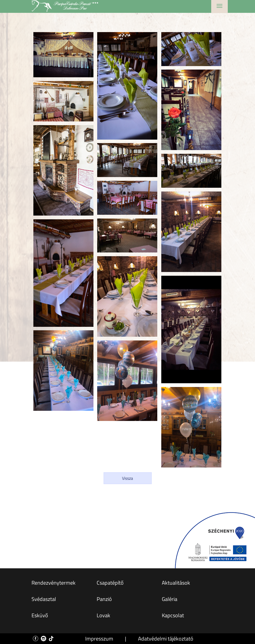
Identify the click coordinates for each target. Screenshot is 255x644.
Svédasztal (44, 599)
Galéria (170, 599)
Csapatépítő (110, 583)
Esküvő (40, 615)
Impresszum (99, 639)
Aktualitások (176, 583)
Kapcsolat (173, 615)
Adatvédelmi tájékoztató (166, 639)
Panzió (104, 599)
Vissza (127, 478)
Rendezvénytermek (54, 583)
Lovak (103, 615)
